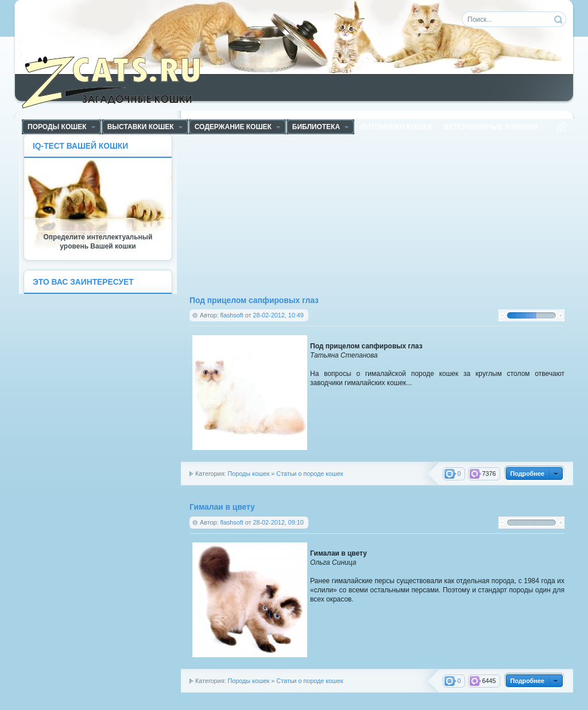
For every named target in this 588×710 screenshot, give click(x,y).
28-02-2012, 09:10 (278, 522)
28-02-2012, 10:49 (278, 315)
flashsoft (232, 315)
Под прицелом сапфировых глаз (254, 300)
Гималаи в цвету (222, 507)
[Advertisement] (288, 214)
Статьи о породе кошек (310, 474)
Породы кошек (248, 474)
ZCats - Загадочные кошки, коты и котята (117, 80)
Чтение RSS (561, 127)
